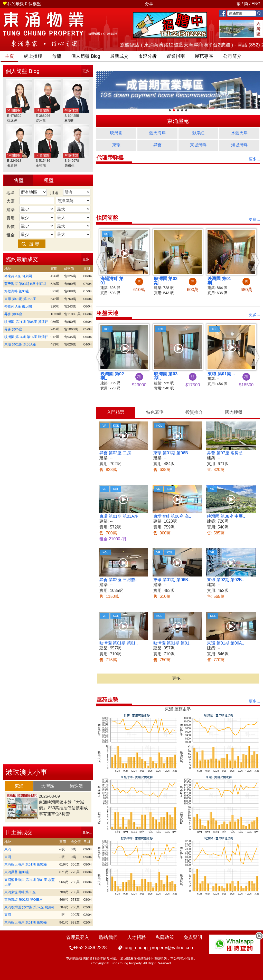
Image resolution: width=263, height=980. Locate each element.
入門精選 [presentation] (116, 412)
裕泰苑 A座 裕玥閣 (18, 306)
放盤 (57, 56)
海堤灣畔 (239, 145)
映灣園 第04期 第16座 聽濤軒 (26, 337)
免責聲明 (193, 937)
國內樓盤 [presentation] (234, 412)
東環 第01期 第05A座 (20, 299)
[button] (101, 262)
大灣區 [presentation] (48, 786)
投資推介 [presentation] (194, 412)
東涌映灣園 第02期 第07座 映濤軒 (30, 907)
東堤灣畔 (198, 145)
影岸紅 (198, 133)
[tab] (19, 786)
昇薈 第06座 (13, 314)
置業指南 (176, 56)
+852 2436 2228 (90, 948)
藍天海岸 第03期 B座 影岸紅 (25, 284)
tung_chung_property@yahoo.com (159, 948)
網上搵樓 (33, 56)
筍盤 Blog (86, 56)
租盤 (49, 180)
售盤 (19, 180)
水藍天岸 (239, 133)
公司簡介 (232, 56)
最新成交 (119, 56)
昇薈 (157, 145)
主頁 (10, 56)
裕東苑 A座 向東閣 (18, 276)
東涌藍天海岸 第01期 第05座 (26, 922)
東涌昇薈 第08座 (17, 872)
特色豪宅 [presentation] (155, 412)
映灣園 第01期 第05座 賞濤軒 (26, 322)
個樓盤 (22, 4)
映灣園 (116, 133)
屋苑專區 (204, 56)
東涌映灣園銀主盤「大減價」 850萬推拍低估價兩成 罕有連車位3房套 (63, 808)
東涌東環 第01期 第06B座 (24, 900)
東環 (116, 145)
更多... (87, 71)
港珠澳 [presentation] (76, 786)
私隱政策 (165, 937)
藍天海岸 (157, 133)
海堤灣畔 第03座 (17, 291)
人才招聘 (137, 937)
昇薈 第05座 (13, 329)
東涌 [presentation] (19, 786)
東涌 (8, 849)
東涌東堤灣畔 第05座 (20, 892)
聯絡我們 (108, 937)
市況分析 (147, 56)
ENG (256, 4)
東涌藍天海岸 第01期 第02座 (26, 864)
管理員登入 (78, 937)
